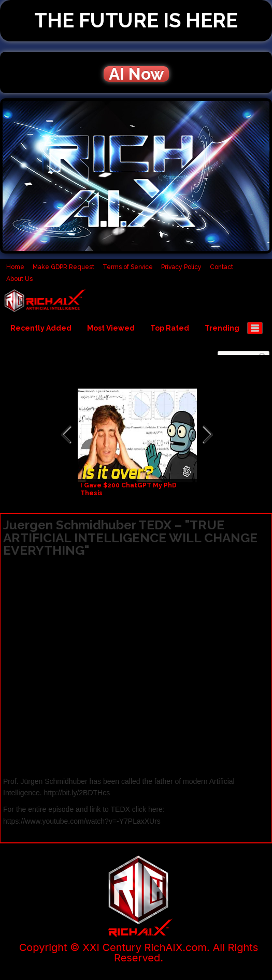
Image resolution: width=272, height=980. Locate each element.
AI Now (136, 74)
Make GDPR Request (63, 267)
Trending (222, 328)
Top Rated (170, 328)
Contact (221, 267)
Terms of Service (128, 267)
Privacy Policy (181, 267)
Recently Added (41, 328)
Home (15, 267)
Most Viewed (111, 328)
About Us (19, 279)
